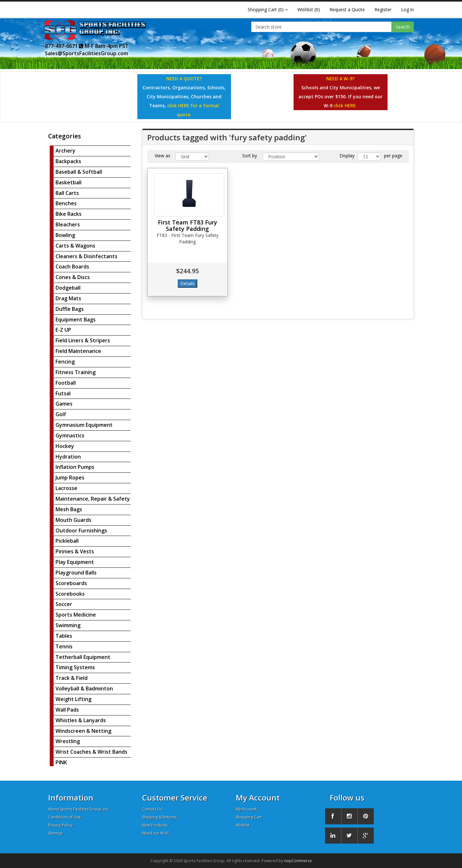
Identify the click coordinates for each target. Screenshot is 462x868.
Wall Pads (67, 710)
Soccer (64, 604)
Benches (66, 203)
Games (64, 404)
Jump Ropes (70, 478)
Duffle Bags (70, 309)
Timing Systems (75, 667)
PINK (61, 762)
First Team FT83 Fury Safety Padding (188, 225)
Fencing (65, 362)
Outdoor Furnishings (81, 530)
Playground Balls (76, 573)
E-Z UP (63, 330)
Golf (61, 414)
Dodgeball (68, 288)
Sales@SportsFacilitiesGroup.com (86, 53)
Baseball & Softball (79, 172)
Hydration (68, 457)
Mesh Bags (69, 509)
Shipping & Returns (159, 817)
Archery (65, 151)
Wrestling (68, 741)
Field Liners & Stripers (83, 340)
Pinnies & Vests (75, 551)
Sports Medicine (76, 615)
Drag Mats (68, 298)
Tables (64, 636)
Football (66, 383)
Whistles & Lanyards (81, 720)
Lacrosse (66, 488)
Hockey (65, 446)
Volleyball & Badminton (84, 688)
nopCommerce (298, 861)
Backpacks (68, 161)
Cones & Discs (73, 277)
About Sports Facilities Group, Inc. (79, 809)
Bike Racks (68, 214)
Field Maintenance (78, 351)
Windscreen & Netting (83, 731)
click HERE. (345, 105)
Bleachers (68, 224)
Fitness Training (76, 372)
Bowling (65, 235)
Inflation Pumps (75, 467)
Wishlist (243, 825)
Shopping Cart (249, 817)
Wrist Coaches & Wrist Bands (91, 752)
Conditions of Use (64, 817)
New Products (155, 825)
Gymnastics (70, 435)
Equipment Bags (76, 320)
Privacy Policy (60, 825)
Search (403, 27)
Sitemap (56, 833)
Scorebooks (70, 594)
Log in (407, 9)
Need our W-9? (156, 833)
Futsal (63, 393)
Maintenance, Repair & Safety (93, 499)
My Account (246, 809)
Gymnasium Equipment (84, 425)
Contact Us (152, 809)
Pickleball (67, 541)
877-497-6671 (64, 46)
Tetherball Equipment (83, 657)
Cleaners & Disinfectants (86, 256)
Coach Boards (72, 267)
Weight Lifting (73, 699)
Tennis (64, 646)
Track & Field (72, 678)
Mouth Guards (73, 520)
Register (383, 9)
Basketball (68, 182)
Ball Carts (67, 193)
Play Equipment (75, 562)
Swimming (68, 625)
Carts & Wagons (75, 246)
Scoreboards (71, 583)
